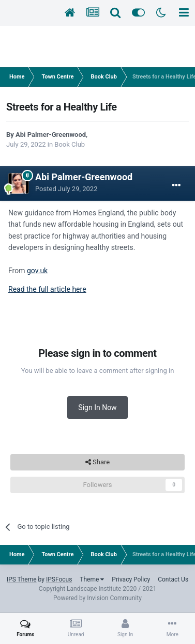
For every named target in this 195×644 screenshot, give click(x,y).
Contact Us (173, 579)
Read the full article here (47, 289)
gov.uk (37, 271)
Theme (92, 579)
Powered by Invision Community (97, 598)
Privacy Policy (131, 579)
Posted (66, 189)
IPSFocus (59, 579)
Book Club (70, 144)
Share (97, 462)
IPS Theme (22, 579)
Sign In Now (97, 407)
